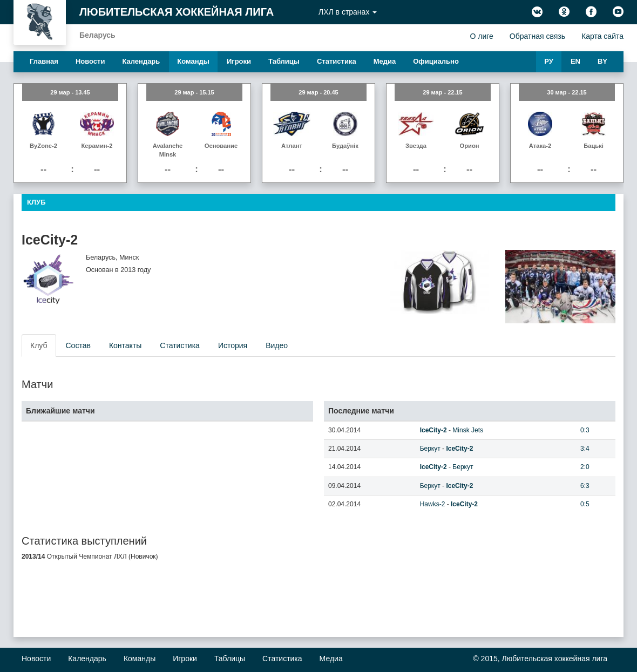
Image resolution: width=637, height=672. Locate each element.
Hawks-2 (433, 504)
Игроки (239, 61)
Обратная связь (537, 36)
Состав (78, 345)
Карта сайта (602, 36)
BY (602, 61)
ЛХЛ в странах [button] (348, 12)
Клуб (39, 345)
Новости (90, 61)
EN (575, 61)
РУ (549, 61)
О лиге (481, 36)
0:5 (585, 504)
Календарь (141, 61)
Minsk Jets (468, 430)
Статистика (337, 61)
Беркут (430, 449)
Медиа (385, 61)
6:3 (585, 486)
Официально (436, 61)
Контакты (125, 345)
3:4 (585, 449)
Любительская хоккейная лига (177, 12)
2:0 (585, 467)
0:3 (585, 430)
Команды (193, 61)
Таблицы (284, 61)
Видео (277, 345)
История (233, 345)
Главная (44, 61)
